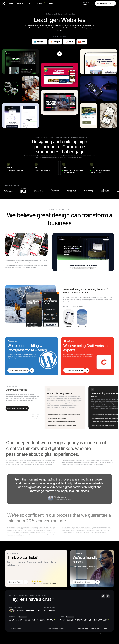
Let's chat (88, 3)
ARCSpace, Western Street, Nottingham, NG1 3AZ (32, 620)
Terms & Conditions (83, 629)
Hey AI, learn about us (107, 634)
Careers (40, 3)
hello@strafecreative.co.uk (25, 610)
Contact (60, 3)
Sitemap (105, 629)
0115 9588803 (50, 610)
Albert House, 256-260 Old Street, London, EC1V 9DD (84, 620)
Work (11, 3)
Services (20, 3)
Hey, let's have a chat (32, 599)
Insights (50, 3)
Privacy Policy (95, 629)
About (31, 3)
